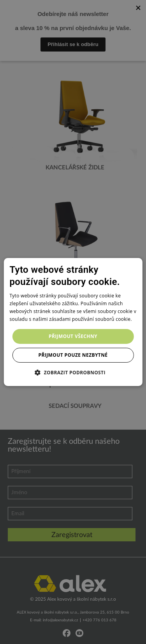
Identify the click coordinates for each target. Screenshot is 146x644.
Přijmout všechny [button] (73, 336)
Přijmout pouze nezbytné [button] (73, 355)
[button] (73, 372)
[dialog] (73, 322)
